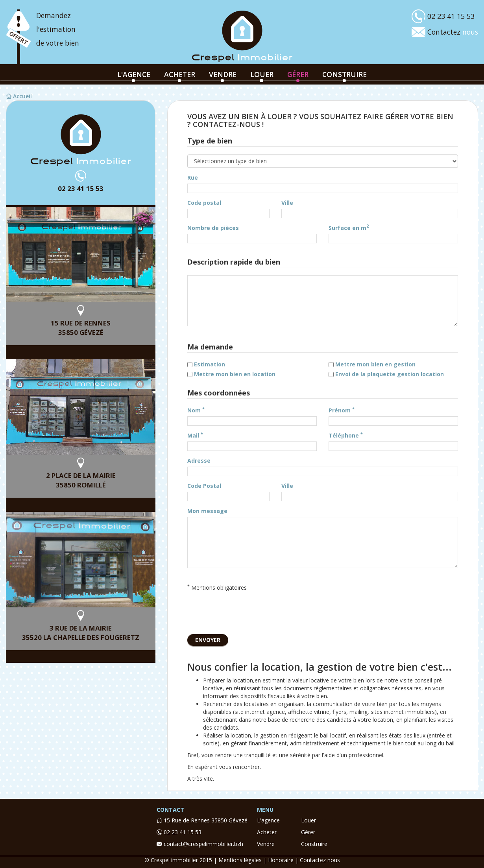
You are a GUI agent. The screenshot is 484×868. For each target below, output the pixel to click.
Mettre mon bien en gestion (375, 364)
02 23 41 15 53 (81, 188)
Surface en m (349, 228)
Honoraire (281, 860)
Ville (287, 203)
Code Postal (204, 486)
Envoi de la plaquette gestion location (390, 374)
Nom (196, 410)
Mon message (207, 511)
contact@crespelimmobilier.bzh (200, 844)
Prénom (342, 410)
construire (345, 74)
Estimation (210, 364)
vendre (223, 74)
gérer (298, 74)
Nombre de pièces (213, 228)
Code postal (204, 203)
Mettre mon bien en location (235, 374)
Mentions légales (240, 860)
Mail (195, 435)
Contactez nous (320, 860)
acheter (180, 74)
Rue (193, 177)
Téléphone (346, 435)
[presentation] (247, 611)
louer (262, 74)
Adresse (199, 461)
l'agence (134, 74)
